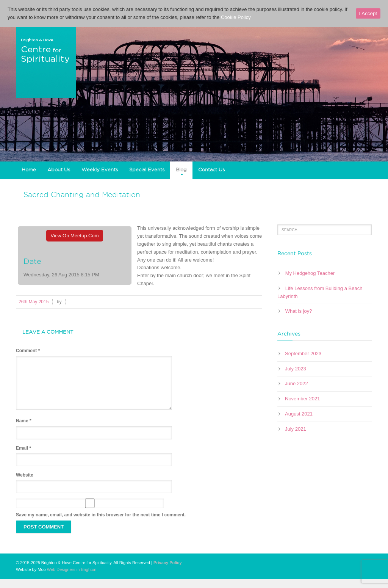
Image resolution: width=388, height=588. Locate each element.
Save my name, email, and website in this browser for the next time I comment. (101, 524)
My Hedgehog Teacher (310, 273)
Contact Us (211, 169)
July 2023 (296, 369)
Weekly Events (100, 169)
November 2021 (303, 399)
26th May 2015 (34, 302)
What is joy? (299, 311)
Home (29, 169)
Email (23, 457)
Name (24, 430)
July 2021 (296, 429)
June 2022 (296, 383)
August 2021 (299, 414)
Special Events (147, 169)
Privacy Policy (168, 572)
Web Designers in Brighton (72, 579)
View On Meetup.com (75, 236)
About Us (59, 169)
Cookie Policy (236, 17)
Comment (28, 351)
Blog (181, 169)
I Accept (368, 13)
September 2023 (303, 354)
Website (25, 484)
